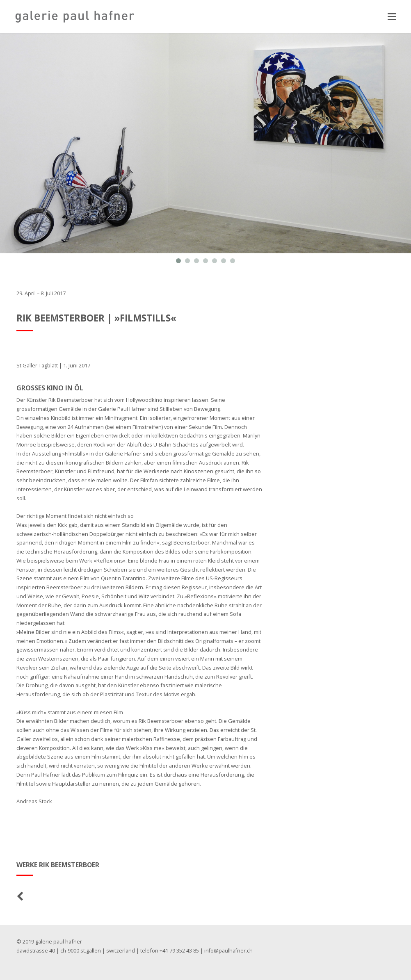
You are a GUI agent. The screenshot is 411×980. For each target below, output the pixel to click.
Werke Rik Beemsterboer (58, 865)
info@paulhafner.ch (229, 951)
